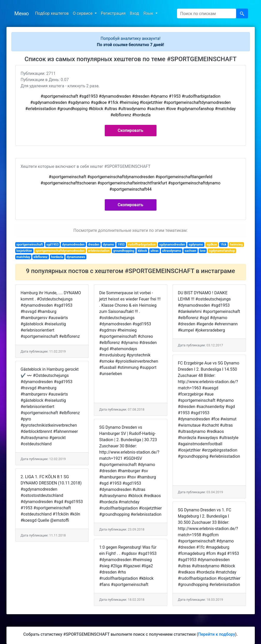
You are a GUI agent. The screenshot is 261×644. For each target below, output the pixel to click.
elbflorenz (41, 257)
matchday (23, 257)
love (203, 251)
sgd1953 (52, 245)
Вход (134, 13)
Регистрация (113, 13)
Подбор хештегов (52, 13)
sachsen (191, 251)
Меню (22, 13)
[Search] (207, 13)
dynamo (109, 245)
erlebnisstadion (99, 251)
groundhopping (124, 251)
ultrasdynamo (171, 251)
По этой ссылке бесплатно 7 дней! (131, 45)
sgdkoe (212, 245)
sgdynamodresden (172, 245)
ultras (155, 251)
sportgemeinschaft (29, 245)
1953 (121, 245)
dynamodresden (73, 245)
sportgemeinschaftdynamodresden (60, 251)
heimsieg (236, 245)
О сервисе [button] (83, 13)
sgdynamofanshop (222, 251)
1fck (223, 245)
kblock (143, 251)
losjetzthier (24, 251)
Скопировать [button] (130, 130)
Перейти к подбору (217, 634)
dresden (94, 245)
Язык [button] (149, 13)
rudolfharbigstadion (142, 245)
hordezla (57, 257)
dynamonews (76, 257)
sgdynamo (196, 245)
